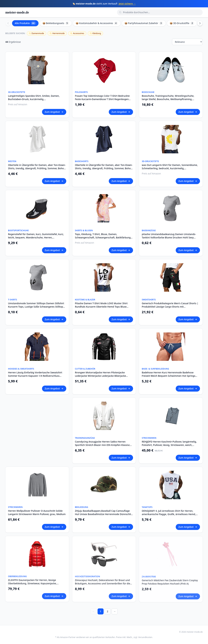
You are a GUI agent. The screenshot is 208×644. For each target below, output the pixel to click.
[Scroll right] (200, 23)
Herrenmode (57, 33)
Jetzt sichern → (127, 4)
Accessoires (77, 33)
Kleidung (95, 33)
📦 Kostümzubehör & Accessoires (97, 23)
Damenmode (36, 33)
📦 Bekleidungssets (56, 23)
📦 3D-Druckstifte (182, 23)
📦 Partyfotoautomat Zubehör (144, 23)
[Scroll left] (8, 23)
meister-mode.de (17, 12)
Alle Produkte (25, 23)
